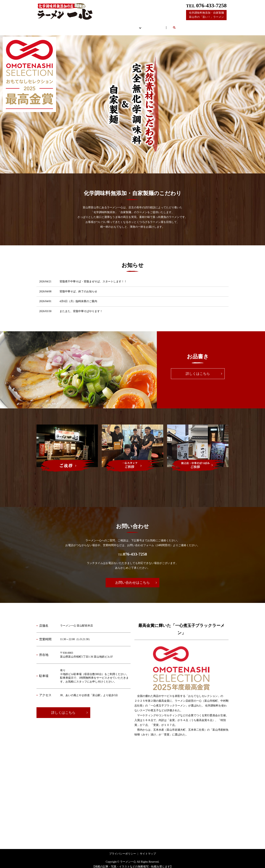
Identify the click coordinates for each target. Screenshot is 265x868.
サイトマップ (148, 850)
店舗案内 (95, 26)
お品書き (122, 26)
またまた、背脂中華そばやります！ (81, 308)
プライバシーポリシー (123, 850)
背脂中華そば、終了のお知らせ (78, 288)
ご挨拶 (148, 26)
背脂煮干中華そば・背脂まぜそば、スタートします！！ (93, 278)
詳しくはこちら (198, 370)
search (199, 26)
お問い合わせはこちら (132, 579)
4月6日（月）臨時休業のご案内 (78, 298)
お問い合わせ (175, 26)
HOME (70, 26)
